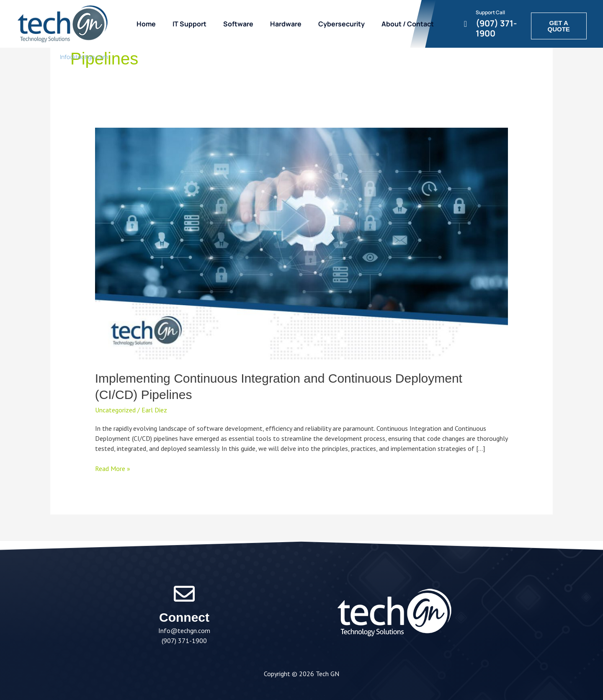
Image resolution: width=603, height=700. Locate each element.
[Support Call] (466, 24)
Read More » (113, 468)
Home (146, 24)
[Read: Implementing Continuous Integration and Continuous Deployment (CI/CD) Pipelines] (302, 243)
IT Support (189, 24)
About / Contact (408, 24)
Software (238, 24)
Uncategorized (115, 410)
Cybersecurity (341, 24)
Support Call (491, 12)
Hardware (286, 24)
